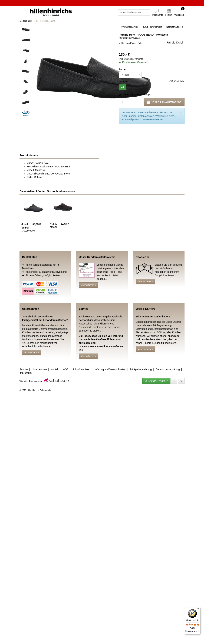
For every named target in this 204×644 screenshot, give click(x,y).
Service (24, 369)
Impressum (26, 373)
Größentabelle (177, 81)
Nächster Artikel (175, 27)
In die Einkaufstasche (164, 102)
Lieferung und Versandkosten (110, 369)
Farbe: (123, 69)
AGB (66, 369)
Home (36, 21)
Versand (138, 59)
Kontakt (55, 369)
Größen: (124, 82)
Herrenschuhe (49, 21)
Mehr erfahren (88, 285)
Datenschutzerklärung (168, 369)
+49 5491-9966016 (156, 381)
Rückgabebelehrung (141, 369)
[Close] (181, 112)
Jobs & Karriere (81, 369)
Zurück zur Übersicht (152, 27)
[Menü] (198, 609)
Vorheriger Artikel (129, 27)
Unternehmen (39, 369)
